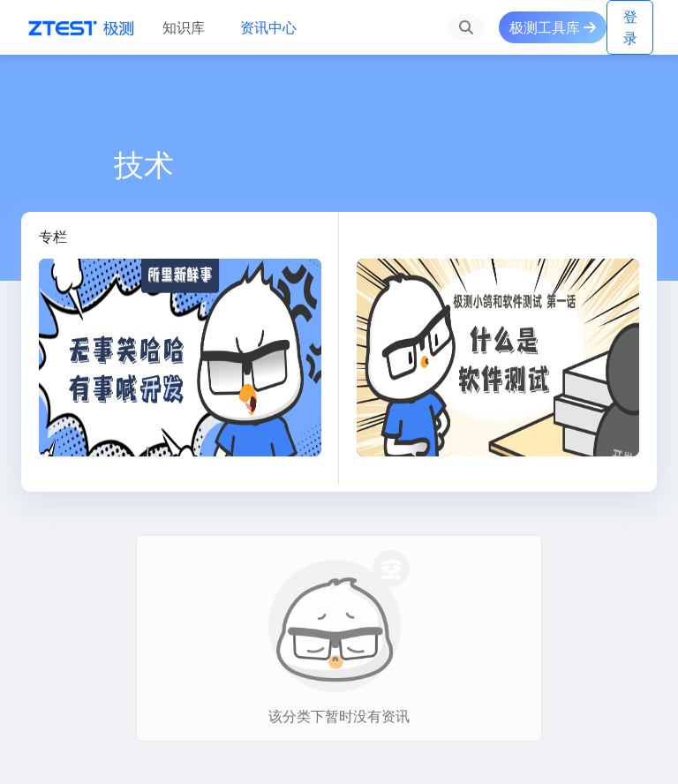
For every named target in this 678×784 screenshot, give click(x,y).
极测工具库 (553, 27)
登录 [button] (630, 27)
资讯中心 (268, 27)
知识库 (184, 27)
